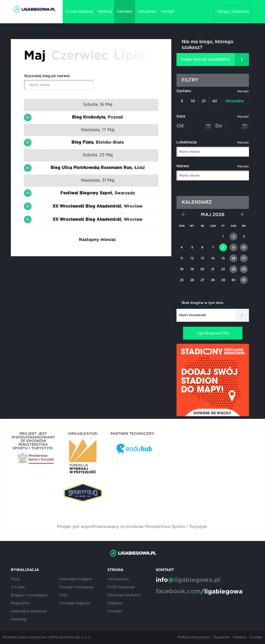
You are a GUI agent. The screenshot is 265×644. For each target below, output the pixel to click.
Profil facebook (121, 587)
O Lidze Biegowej (79, 12)
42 (215, 101)
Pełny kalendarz (193, 315)
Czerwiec (80, 56)
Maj (35, 56)
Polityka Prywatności (194, 637)
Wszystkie (235, 101)
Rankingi (105, 12)
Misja (15, 579)
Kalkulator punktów (29, 611)
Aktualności (147, 12)
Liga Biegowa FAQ (213, 333)
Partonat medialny (124, 595)
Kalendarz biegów (75, 579)
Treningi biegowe (75, 603)
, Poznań (98, 117)
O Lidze (18, 587)
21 (204, 101)
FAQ (63, 595)
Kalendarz (125, 12)
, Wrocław (98, 206)
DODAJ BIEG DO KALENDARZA (206, 60)
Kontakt (168, 12)
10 (193, 101)
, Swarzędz (98, 193)
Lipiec (133, 56)
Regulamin (20, 603)
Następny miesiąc (98, 240)
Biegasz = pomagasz (29, 595)
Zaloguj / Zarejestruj (233, 12)
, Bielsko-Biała (98, 142)
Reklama (115, 603)
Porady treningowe (76, 587)
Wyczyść (243, 91)
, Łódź (98, 168)
